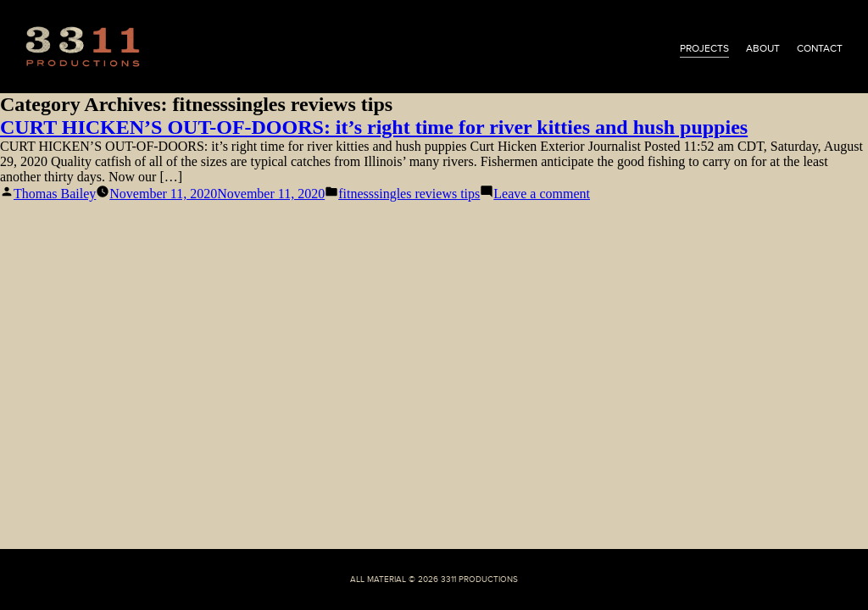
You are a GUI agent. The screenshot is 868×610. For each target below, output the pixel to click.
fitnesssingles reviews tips (409, 194)
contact (820, 48)
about (763, 48)
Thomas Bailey (55, 194)
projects (704, 48)
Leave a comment (542, 194)
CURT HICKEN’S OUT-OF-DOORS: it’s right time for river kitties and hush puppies (374, 127)
